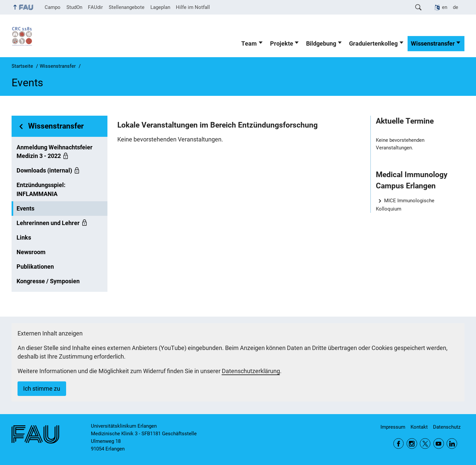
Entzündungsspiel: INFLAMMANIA (41, 189)
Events (25, 209)
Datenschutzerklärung (251, 371)
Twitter (425, 444)
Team (249, 44)
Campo (53, 7)
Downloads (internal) (44, 171)
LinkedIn (452, 444)
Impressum (393, 427)
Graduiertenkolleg (373, 44)
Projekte (282, 44)
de (456, 7)
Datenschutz (447, 427)
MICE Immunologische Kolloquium (405, 205)
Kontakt (419, 427)
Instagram (412, 444)
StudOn (74, 7)
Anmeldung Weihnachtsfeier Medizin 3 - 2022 (55, 152)
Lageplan (160, 7)
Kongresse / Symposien (48, 281)
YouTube (439, 444)
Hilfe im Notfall (193, 7)
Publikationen (35, 267)
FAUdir (95, 7)
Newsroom (31, 252)
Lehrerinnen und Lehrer (48, 223)
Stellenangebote (127, 7)
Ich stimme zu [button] (42, 389)
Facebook (399, 444)
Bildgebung (321, 44)
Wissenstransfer (433, 44)
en (445, 7)
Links (24, 238)
